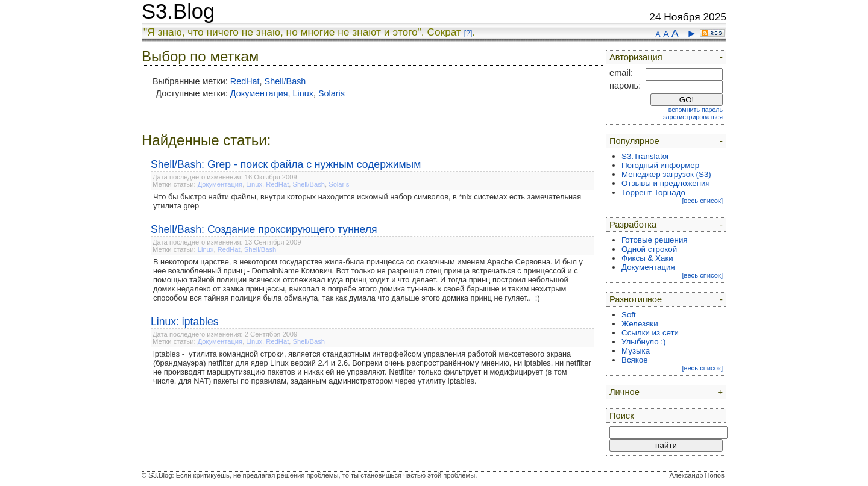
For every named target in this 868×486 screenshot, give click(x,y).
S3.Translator (646, 156)
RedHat (245, 81)
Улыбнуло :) (643, 342)
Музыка (636, 351)
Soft (629, 315)
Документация (259, 93)
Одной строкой (649, 249)
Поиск (622, 416)
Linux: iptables (184, 322)
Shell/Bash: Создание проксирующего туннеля (264, 229)
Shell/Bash (285, 81)
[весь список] (702, 201)
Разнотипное (636, 299)
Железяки (640, 324)
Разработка (633, 225)
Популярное (634, 141)
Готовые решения (655, 240)
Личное (624, 392)
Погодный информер (660, 165)
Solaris (332, 93)
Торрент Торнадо (653, 192)
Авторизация (636, 57)
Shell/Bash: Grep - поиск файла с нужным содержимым (286, 164)
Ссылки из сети (650, 333)
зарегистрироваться (693, 117)
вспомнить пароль (696, 110)
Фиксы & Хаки (647, 258)
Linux (303, 93)
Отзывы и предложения (666, 183)
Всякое (635, 360)
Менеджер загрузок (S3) (666, 174)
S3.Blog (178, 11)
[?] (468, 33)
